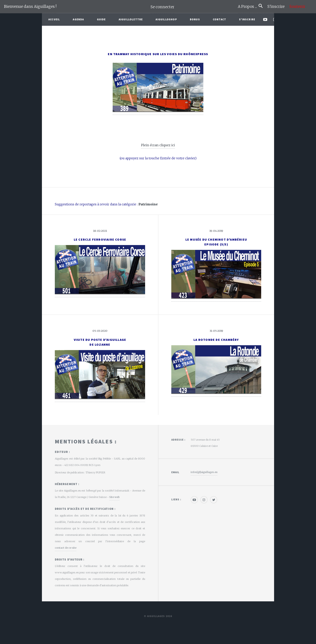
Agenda (78, 19)
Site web (114, 497)
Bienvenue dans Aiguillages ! (30, 7)
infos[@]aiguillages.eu (204, 472)
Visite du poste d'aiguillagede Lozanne (100, 342)
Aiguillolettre (131, 19)
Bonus (195, 19)
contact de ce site (66, 548)
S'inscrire (278, 7)
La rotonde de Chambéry (216, 340)
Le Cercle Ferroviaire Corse (100, 239)
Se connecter (162, 7)
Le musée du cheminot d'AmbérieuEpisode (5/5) (216, 242)
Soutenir (297, 7)
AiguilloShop (166, 19)
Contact (219, 19)
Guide (101, 19)
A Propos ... (248, 7)
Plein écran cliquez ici (158, 145)
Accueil (54, 19)
